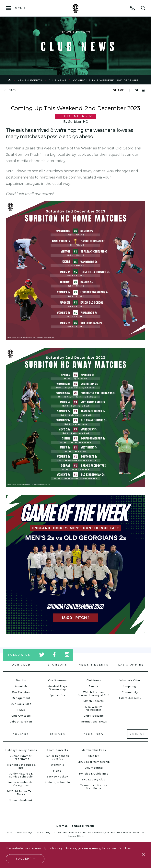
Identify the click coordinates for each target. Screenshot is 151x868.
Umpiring (130, 686)
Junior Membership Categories (21, 784)
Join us (138, 734)
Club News (58, 80)
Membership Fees (94, 750)
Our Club (21, 665)
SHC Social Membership (94, 762)
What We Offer (130, 680)
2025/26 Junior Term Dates (21, 793)
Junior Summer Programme (21, 757)
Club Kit (94, 756)
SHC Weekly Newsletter (94, 708)
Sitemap (62, 826)
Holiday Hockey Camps (21, 750)
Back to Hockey (57, 777)
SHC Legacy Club (94, 780)
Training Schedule (57, 782)
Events (94, 686)
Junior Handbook (21, 800)
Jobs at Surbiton (21, 722)
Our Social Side (21, 704)
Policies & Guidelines (94, 774)
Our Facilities (21, 692)
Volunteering (94, 768)
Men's (57, 771)
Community (130, 692)
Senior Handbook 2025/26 (57, 757)
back (12, 90)
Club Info (94, 734)
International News (94, 722)
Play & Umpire (130, 665)
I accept (24, 859)
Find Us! (21, 680)
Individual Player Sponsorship (57, 688)
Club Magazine (94, 716)
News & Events (30, 80)
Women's (57, 765)
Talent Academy (130, 698)
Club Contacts (21, 716)
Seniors (57, 734)
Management (21, 698)
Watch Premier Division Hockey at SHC (94, 694)
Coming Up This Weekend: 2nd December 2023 (111, 80)
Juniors (21, 734)
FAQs (21, 710)
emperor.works (83, 826)
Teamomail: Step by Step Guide (94, 787)
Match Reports (94, 701)
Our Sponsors (57, 680)
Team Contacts (57, 750)
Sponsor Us (57, 695)
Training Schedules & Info (21, 766)
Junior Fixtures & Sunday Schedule (21, 775)
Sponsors (57, 665)
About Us (21, 686)
